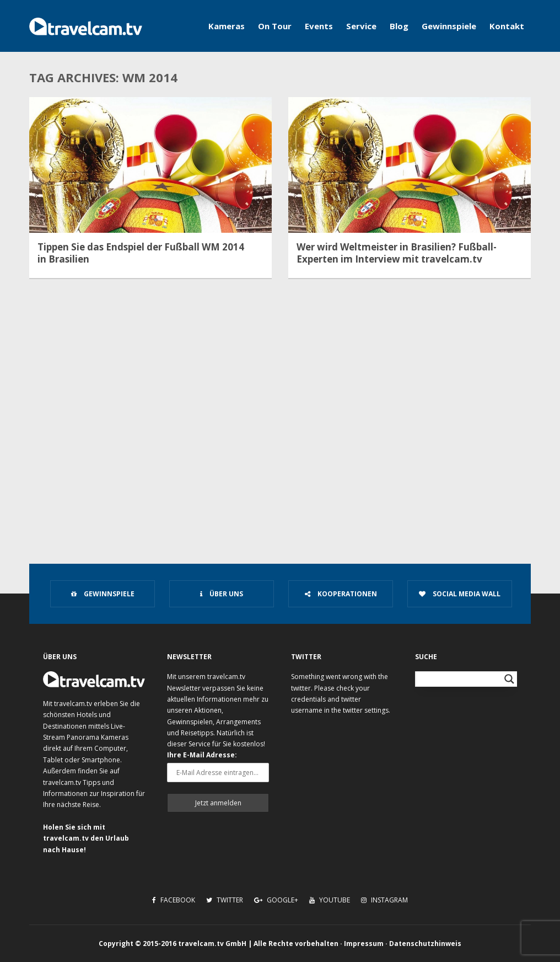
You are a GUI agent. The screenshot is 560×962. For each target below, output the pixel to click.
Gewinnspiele (449, 26)
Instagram (384, 900)
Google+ (276, 900)
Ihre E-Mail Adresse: (202, 755)
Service (361, 26)
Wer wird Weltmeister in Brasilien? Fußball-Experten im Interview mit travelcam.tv (397, 253)
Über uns (222, 594)
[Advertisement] (280, 456)
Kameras (227, 26)
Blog (399, 26)
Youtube (330, 900)
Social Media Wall (460, 594)
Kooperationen (341, 594)
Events (319, 26)
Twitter (225, 900)
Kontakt (507, 26)
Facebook (174, 900)
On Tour (275, 26)
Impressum (364, 944)
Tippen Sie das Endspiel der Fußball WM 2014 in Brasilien (141, 253)
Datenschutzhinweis (425, 944)
